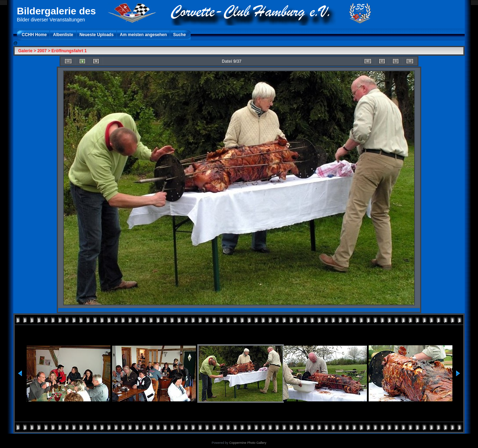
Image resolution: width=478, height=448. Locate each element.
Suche (179, 35)
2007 (42, 51)
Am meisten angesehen (143, 35)
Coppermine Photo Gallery (248, 443)
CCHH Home (34, 35)
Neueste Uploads (97, 35)
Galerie (25, 51)
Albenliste (63, 35)
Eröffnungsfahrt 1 (69, 51)
